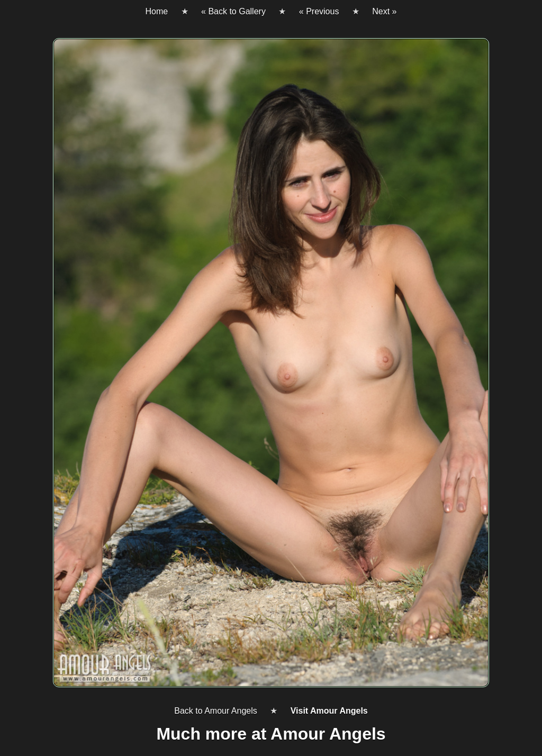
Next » (384, 11)
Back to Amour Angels (216, 711)
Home (156, 11)
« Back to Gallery (233, 11)
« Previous (319, 11)
